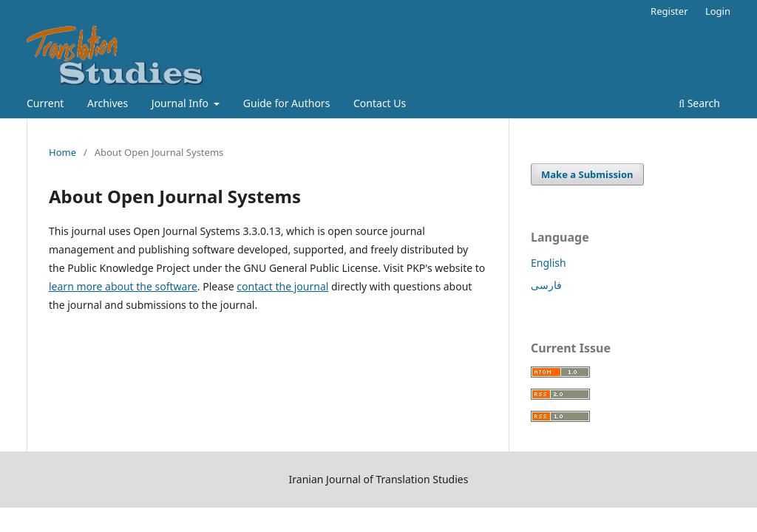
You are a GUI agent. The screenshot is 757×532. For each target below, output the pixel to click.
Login (718, 11)
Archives (108, 103)
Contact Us (380, 103)
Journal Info (181, 103)
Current (45, 103)
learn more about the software (123, 286)
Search (699, 103)
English (549, 263)
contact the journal (282, 286)
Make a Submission (587, 174)
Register (669, 11)
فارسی (546, 285)
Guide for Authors (287, 103)
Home (62, 152)
